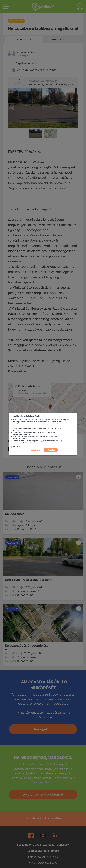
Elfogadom (51, 450)
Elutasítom (35, 450)
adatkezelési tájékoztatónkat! (47, 424)
